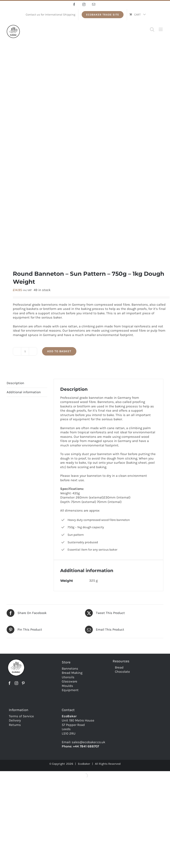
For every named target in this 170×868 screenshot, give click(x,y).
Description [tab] (15, 383)
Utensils (68, 677)
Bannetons (70, 669)
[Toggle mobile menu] (161, 29)
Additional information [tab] (24, 392)
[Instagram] (16, 683)
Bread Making (72, 673)
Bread (119, 667)
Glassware (70, 681)
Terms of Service (21, 716)
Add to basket (59, 351)
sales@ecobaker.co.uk (88, 742)
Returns (15, 725)
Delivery (15, 720)
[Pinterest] (23, 683)
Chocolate (122, 672)
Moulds (67, 686)
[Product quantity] (25, 351)
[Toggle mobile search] (152, 29)
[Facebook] (10, 683)
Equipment (70, 690)
